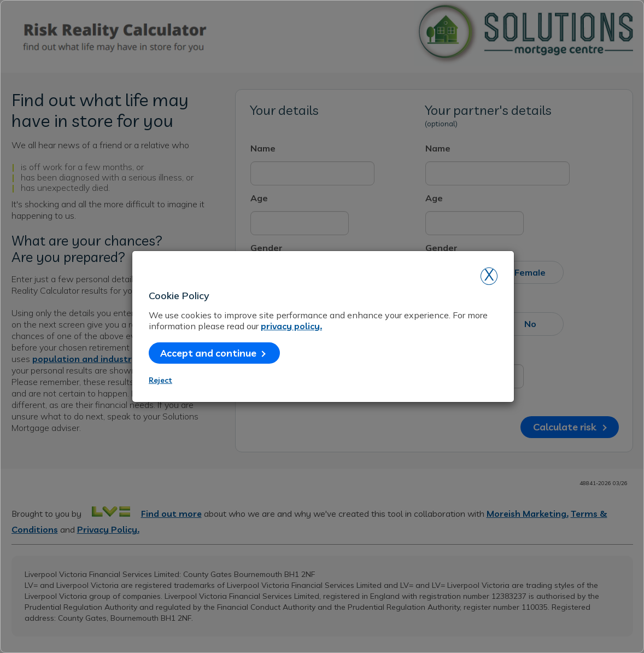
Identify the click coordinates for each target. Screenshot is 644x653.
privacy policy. (291, 326)
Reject (160, 380)
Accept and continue (213, 353)
